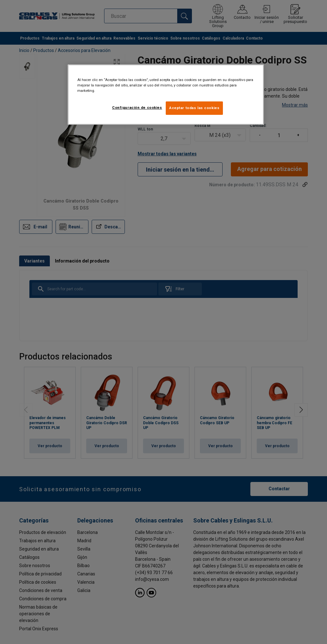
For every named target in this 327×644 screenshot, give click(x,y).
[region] (166, 95)
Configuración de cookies (137, 107)
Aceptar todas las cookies (194, 108)
